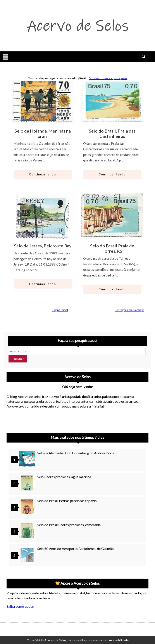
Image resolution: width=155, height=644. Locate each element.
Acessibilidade (119, 640)
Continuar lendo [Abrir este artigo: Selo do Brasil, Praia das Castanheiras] (112, 174)
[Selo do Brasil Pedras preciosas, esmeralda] (28, 531)
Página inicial (60, 310)
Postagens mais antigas (129, 310)
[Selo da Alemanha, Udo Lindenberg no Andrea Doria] (28, 459)
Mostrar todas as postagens (108, 78)
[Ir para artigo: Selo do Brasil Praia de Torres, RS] (112, 215)
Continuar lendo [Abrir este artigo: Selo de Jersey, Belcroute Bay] (43, 284)
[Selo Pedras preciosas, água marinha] (28, 483)
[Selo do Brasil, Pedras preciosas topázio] (28, 507)
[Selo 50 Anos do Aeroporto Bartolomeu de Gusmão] (28, 555)
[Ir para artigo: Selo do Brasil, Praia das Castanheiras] (112, 100)
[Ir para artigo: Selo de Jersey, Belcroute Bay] (43, 215)
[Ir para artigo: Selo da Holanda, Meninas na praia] (43, 100)
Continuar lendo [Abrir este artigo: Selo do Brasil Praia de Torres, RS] (112, 289)
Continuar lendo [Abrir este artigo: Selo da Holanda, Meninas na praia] (43, 174)
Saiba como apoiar (20, 606)
